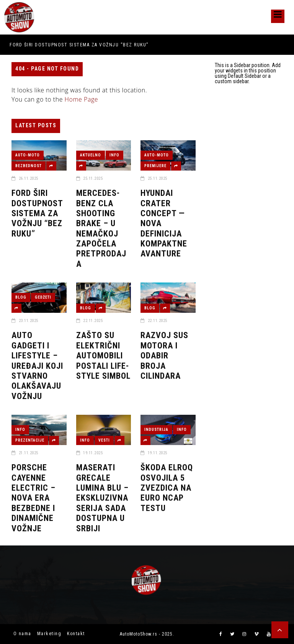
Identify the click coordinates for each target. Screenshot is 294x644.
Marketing (49, 634)
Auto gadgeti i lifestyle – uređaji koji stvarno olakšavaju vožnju (37, 366)
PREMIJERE (155, 166)
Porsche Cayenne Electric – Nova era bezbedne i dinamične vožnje (33, 498)
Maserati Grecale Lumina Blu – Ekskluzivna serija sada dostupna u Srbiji (102, 498)
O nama (22, 634)
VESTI (104, 440)
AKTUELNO (91, 155)
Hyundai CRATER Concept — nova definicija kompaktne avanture (164, 223)
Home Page (81, 99)
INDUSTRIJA (156, 430)
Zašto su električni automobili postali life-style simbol (103, 356)
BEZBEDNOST (29, 166)
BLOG (21, 297)
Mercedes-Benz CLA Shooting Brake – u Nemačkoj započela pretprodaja (101, 228)
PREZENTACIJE (30, 440)
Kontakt (76, 634)
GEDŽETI (43, 297)
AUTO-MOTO (28, 155)
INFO (114, 155)
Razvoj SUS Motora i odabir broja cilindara (164, 356)
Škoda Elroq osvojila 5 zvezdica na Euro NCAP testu (167, 488)
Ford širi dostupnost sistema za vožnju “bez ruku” (79, 45)
